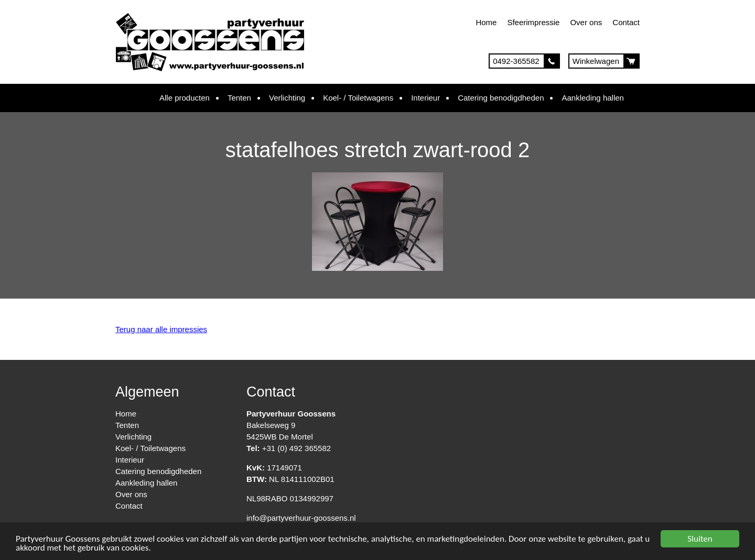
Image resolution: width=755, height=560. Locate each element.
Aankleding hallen (592, 98)
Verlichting (287, 98)
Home (486, 22)
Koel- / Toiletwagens (358, 98)
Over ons (586, 22)
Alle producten (185, 98)
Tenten (239, 98)
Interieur (425, 98)
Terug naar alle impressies (161, 329)
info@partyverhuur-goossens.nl (301, 518)
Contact (626, 22)
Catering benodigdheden (501, 98)
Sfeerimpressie (533, 22)
